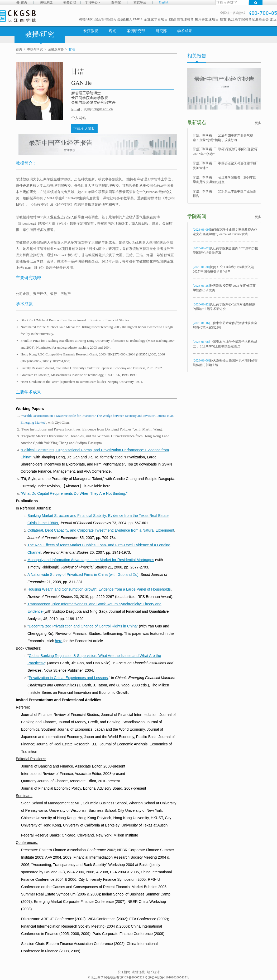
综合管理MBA (105, 19)
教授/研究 (86, 19)
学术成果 (185, 31)
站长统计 (153, 972)
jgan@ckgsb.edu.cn (98, 109)
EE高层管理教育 (181, 19)
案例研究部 (136, 31)
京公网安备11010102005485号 (169, 977)
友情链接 (138, 972)
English (164, 2)
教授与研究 (35, 49)
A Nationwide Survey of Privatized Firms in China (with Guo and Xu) (83, 575)
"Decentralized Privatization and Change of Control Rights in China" (83, 626)
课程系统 (46, 2)
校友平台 (140, 2)
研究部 (161, 31)
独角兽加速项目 (207, 19)
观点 (112, 31)
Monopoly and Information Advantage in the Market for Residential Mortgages (91, 560)
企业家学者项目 (156, 19)
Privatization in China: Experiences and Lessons (68, 678)
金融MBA (125, 19)
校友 (223, 19)
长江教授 (91, 31)
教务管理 (70, 2)
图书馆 (116, 2)
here (59, 641)
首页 (24, 2)
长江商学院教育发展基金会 (248, 19)
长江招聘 (124, 972)
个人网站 (79, 118)
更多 (258, 123)
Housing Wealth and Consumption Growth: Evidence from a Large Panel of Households (99, 589)
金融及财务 (56, 49)
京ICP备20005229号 (134, 977)
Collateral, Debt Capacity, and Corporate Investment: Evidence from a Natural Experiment (101, 530)
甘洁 (72, 49)
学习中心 (93, 2)
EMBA (138, 19)
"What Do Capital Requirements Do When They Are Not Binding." (74, 493)
